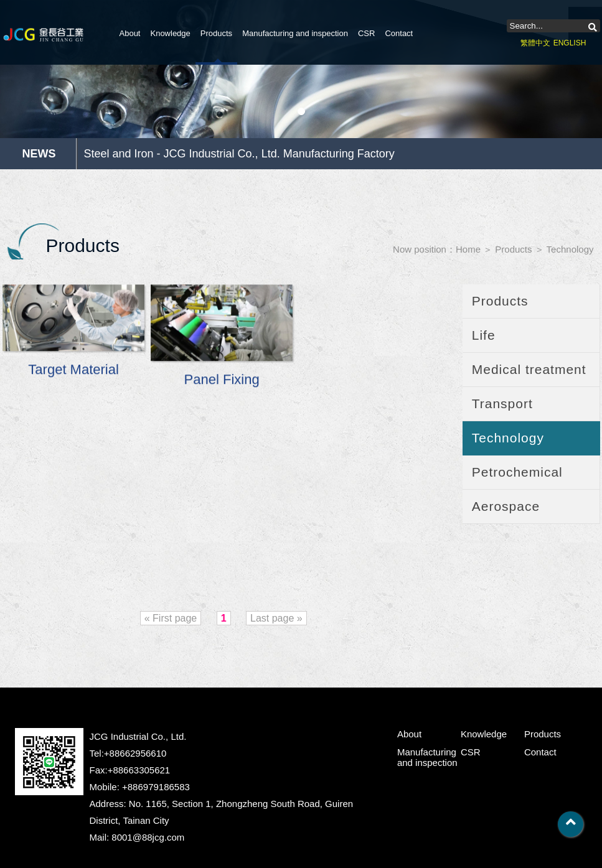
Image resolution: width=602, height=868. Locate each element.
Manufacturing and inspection (295, 33)
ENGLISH (570, 43)
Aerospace (506, 506)
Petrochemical (517, 472)
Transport (502, 404)
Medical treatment (529, 369)
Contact (399, 33)
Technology (570, 249)
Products (216, 33)
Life (484, 335)
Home (468, 249)
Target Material (73, 371)
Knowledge (170, 33)
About (130, 33)
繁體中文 (535, 43)
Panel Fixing (222, 380)
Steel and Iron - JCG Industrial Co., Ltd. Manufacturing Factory (239, 154)
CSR (366, 33)
